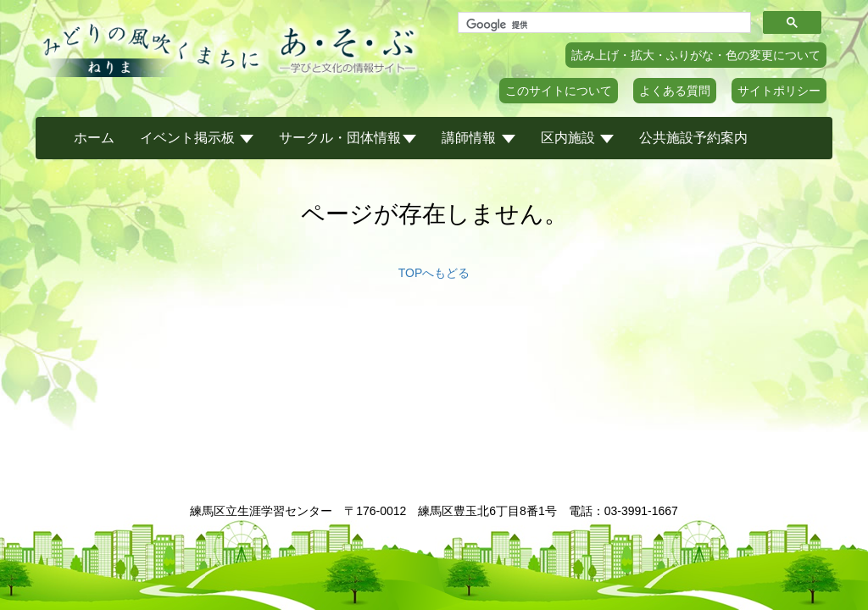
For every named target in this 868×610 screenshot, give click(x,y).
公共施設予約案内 (693, 138)
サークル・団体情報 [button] (348, 138)
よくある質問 (675, 91)
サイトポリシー (779, 91)
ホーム (94, 138)
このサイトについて (559, 91)
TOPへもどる (434, 273)
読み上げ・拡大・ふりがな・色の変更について (696, 55)
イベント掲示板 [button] (197, 138)
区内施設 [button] (577, 138)
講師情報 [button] (478, 138)
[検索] (603, 25)
